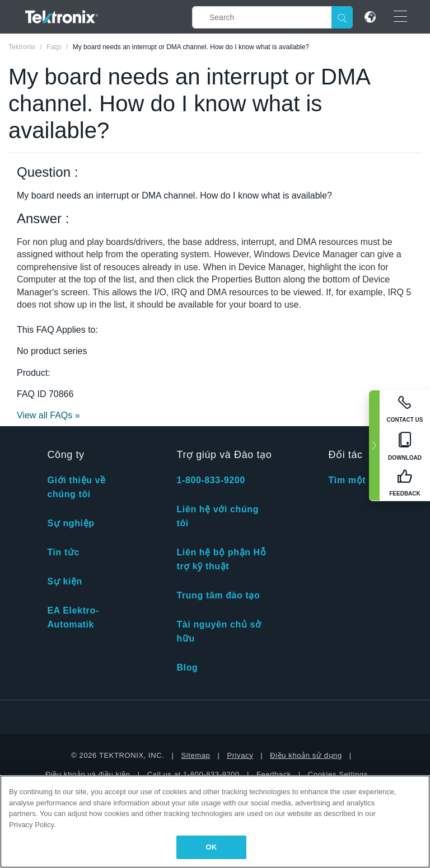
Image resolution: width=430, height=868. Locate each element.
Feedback (274, 774)
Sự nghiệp (71, 523)
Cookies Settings (338, 774)
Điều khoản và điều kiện (88, 774)
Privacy (240, 755)
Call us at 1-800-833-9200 (193, 774)
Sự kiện (64, 581)
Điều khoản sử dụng (306, 755)
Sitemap (196, 755)
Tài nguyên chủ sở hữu (219, 631)
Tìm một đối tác (364, 480)
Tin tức (63, 552)
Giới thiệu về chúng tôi (76, 487)
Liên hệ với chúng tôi (218, 516)
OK (212, 847)
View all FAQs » (48, 415)
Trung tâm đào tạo (218, 595)
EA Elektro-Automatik (73, 617)
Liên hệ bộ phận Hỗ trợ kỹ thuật (221, 559)
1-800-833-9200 (211, 480)
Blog (187, 667)
